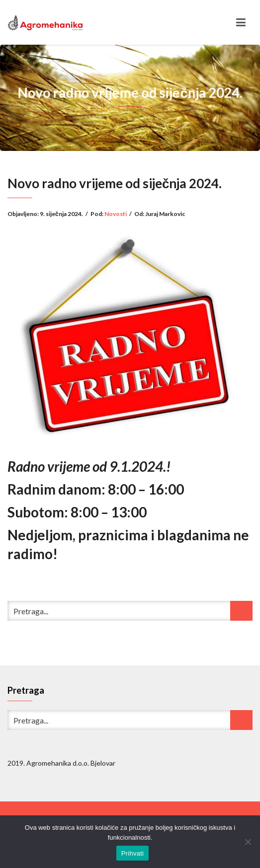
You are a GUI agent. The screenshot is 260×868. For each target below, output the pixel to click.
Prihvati (132, 853)
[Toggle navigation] (241, 22)
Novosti (116, 214)
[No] (248, 842)
